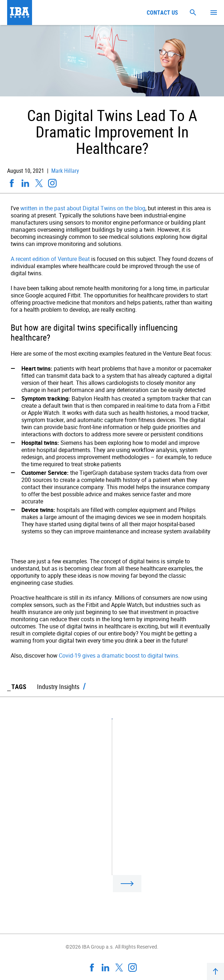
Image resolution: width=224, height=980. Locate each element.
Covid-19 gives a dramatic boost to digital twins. (119, 655)
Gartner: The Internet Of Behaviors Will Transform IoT (83, 851)
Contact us (162, 12)
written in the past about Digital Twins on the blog (83, 208)
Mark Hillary (64, 171)
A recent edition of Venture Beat (50, 259)
